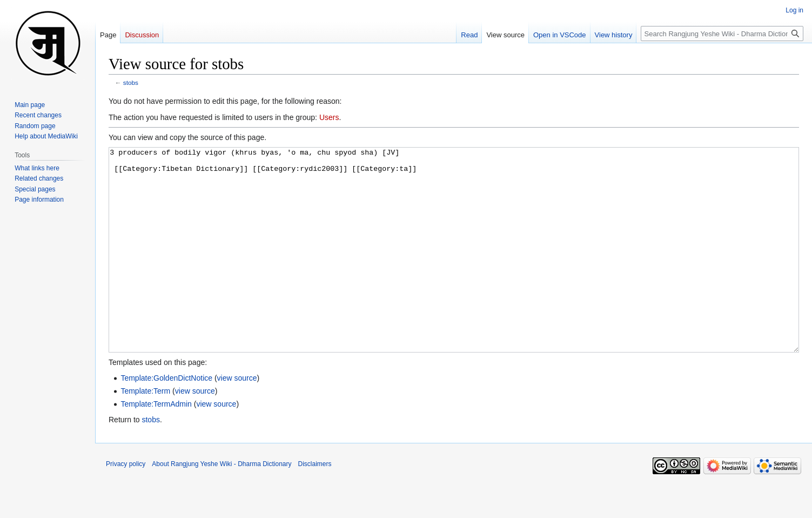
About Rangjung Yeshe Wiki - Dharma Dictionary (222, 504)
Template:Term (145, 431)
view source (237, 419)
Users (329, 117)
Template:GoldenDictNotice (166, 419)
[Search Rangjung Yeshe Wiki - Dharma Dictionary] (722, 34)
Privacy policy (126, 504)
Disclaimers (315, 504)
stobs (131, 82)
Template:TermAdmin (156, 444)
